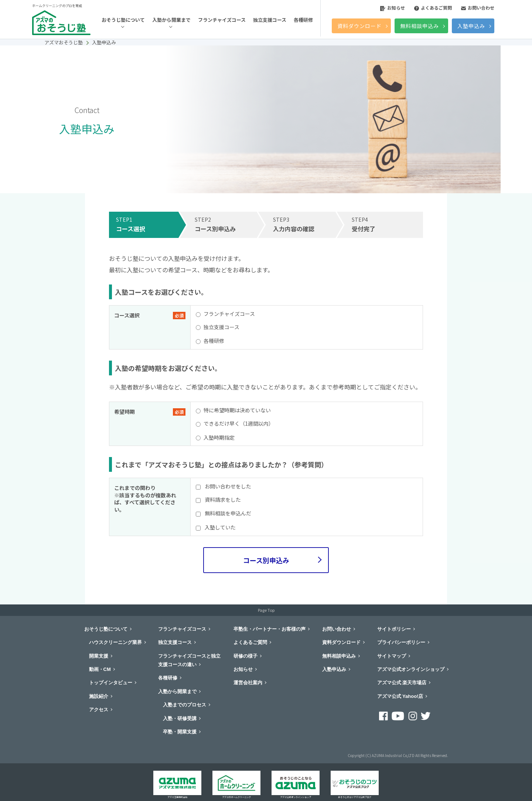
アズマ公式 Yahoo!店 (400, 696)
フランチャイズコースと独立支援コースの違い (189, 660)
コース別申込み (266, 560)
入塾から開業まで (171, 20)
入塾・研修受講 (180, 718)
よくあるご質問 (433, 8)
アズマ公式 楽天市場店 (402, 683)
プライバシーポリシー (401, 642)
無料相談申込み (420, 26)
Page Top (266, 610)
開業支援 (99, 656)
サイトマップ (392, 656)
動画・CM (100, 669)
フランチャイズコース (222, 20)
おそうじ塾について (123, 20)
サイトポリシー (394, 629)
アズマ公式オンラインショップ (411, 669)
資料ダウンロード (359, 26)
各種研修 (303, 20)
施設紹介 (99, 696)
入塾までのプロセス (185, 705)
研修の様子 (245, 656)
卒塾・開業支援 (180, 732)
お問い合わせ (478, 8)
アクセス (99, 710)
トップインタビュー (111, 683)
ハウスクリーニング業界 (115, 642)
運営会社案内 (248, 683)
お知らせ (393, 8)
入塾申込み (471, 26)
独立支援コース (270, 20)
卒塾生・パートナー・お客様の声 (270, 629)
